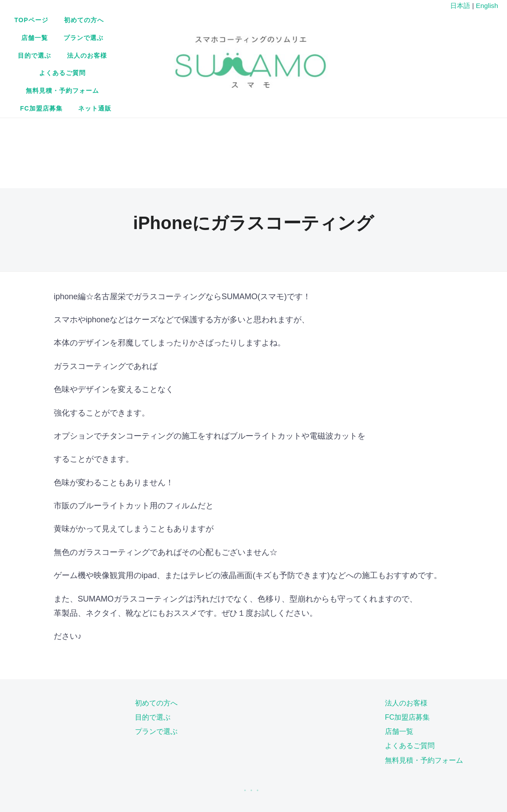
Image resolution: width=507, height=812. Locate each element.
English (487, 6)
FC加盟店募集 (348, 41)
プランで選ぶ (291, 24)
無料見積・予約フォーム (275, 41)
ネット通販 (248, 59)
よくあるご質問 (199, 41)
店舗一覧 (242, 24)
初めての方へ (193, 24)
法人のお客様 (140, 41)
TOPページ (141, 24)
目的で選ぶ (343, 24)
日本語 (460, 6)
